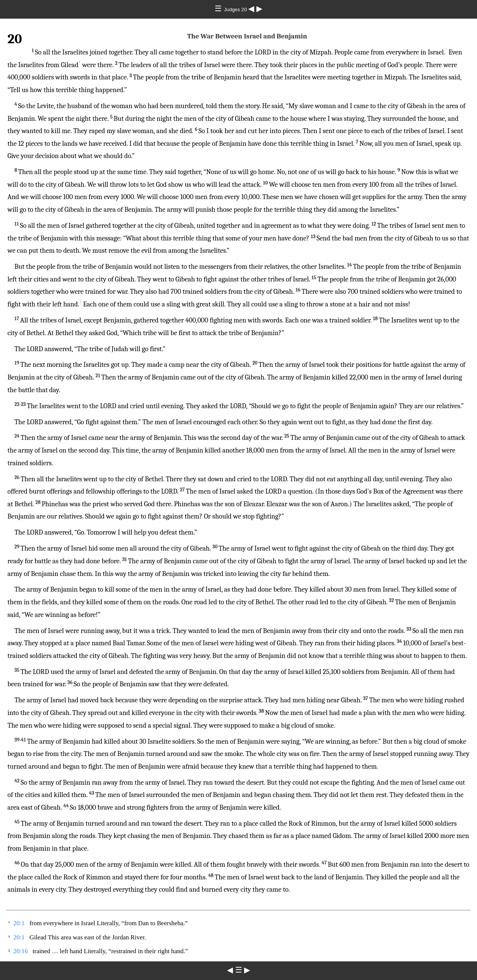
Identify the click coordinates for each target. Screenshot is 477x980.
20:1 (19, 923)
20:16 (21, 951)
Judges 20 (236, 10)
